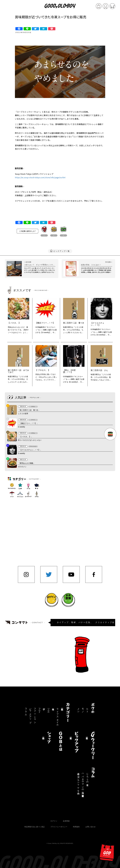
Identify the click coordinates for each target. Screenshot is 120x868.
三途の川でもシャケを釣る (78, 783)
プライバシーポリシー (59, 827)
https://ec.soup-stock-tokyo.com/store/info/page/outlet (40, 177)
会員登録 (66, 821)
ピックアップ (30, 714)
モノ (83, 709)
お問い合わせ (91, 827)
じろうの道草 (87, 777)
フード (39, 709)
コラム (26, 711)
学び (44, 708)
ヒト (87, 709)
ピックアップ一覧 (62, 251)
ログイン (54, 821)
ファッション (35, 715)
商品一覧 (43, 736)
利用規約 (76, 827)
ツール (49, 709)
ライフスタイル (58, 716)
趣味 (53, 707)
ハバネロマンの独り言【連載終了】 (83, 783)
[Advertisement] (62, 513)
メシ (78, 709)
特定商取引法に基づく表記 (35, 827)
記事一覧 (62, 707)
